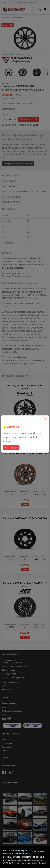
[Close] (46, 419)
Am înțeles (39, 851)
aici (19, 863)
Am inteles (11, 448)
